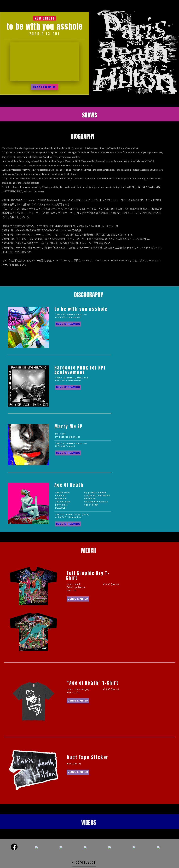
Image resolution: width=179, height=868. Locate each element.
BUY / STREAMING (45, 87)
